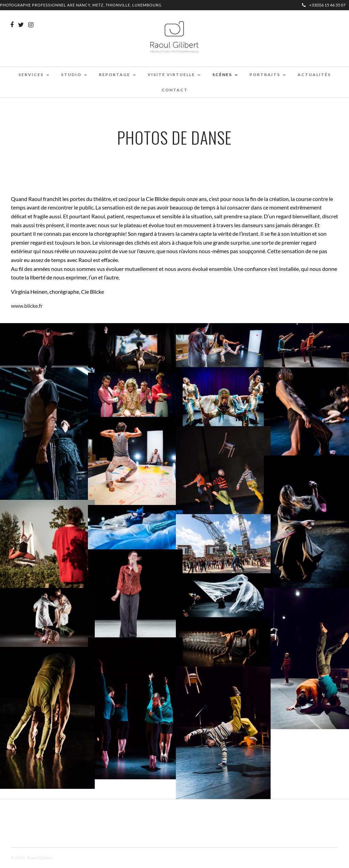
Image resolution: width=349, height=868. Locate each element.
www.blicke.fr (27, 306)
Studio (71, 75)
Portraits (265, 75)
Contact (175, 90)
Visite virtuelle (171, 75)
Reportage (115, 75)
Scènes (222, 75)
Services (31, 75)
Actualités (314, 75)
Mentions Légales (70, 858)
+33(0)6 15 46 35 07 (324, 5)
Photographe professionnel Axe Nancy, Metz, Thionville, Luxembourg (81, 5)
